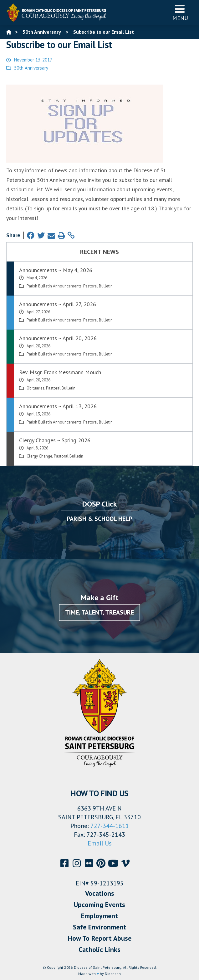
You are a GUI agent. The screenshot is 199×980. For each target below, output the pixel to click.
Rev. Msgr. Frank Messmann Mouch (60, 372)
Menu (180, 12)
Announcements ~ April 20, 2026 (58, 338)
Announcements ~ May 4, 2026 (56, 270)
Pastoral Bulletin (98, 286)
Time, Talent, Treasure (99, 612)
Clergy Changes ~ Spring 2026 (55, 440)
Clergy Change (39, 456)
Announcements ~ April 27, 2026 (58, 304)
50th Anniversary (31, 68)
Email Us (100, 843)
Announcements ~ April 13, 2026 (58, 406)
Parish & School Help (100, 519)
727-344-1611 (110, 826)
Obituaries (36, 388)
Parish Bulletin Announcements (54, 286)
